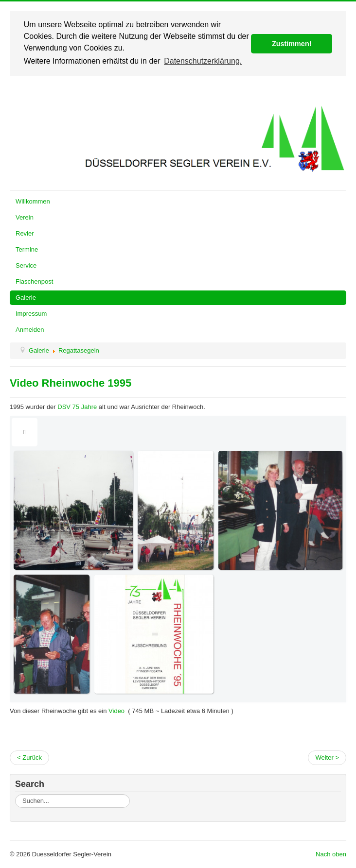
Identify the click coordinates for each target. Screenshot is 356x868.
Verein (25, 217)
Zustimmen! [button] (292, 44)
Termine (27, 249)
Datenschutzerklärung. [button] (203, 61)
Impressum (31, 314)
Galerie (26, 298)
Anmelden (30, 330)
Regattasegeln (79, 350)
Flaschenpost (34, 281)
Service (26, 265)
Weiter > (327, 757)
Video (116, 711)
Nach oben (331, 854)
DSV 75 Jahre (77, 407)
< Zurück (29, 757)
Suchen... (15, 794)
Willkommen (33, 201)
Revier (25, 233)
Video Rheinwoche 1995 (71, 383)
